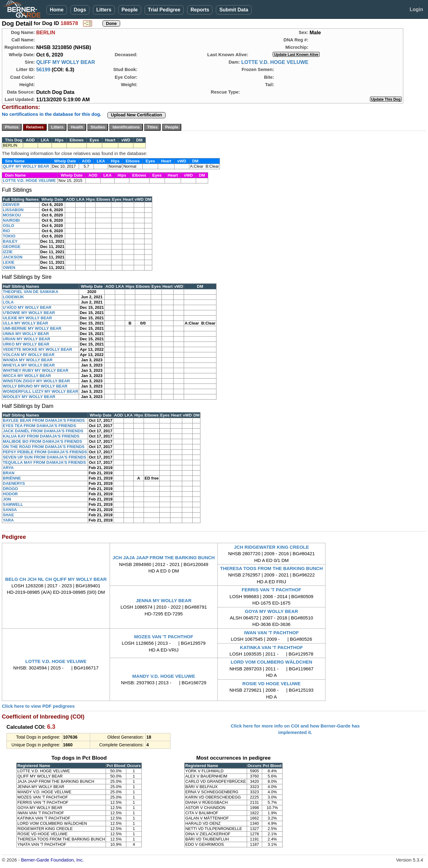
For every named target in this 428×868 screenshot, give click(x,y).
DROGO (10, 489)
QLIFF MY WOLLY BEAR (65, 62)
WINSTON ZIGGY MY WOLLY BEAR (36, 381)
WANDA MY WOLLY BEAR (28, 360)
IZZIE (8, 252)
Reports (200, 10)
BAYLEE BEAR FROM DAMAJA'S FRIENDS (44, 420)
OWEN (9, 268)
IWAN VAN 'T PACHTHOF (271, 633)
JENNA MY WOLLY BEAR (164, 600)
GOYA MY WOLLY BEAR (271, 611)
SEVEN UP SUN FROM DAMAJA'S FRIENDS (44, 457)
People (130, 10)
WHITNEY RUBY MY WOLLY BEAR (36, 370)
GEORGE (12, 247)
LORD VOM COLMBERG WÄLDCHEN (271, 662)
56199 (43, 69)
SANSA (10, 510)
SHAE (8, 515)
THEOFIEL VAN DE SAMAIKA (31, 292)
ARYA (8, 468)
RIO (6, 231)
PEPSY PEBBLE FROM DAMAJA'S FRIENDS (45, 452)
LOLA (8, 302)
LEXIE (9, 262)
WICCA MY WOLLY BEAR (27, 376)
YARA (8, 520)
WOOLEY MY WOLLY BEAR (29, 397)
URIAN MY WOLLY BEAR (27, 339)
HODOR (10, 494)
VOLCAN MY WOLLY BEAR (29, 355)
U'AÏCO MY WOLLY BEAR (27, 307)
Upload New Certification (136, 115)
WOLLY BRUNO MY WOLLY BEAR (35, 386)
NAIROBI (11, 220)
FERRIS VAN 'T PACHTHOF (272, 590)
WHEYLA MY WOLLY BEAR (29, 365)
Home (57, 10)
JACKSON (13, 257)
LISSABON (13, 210)
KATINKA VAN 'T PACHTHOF (271, 647)
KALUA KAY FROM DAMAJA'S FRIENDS (41, 436)
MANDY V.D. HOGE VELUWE (164, 676)
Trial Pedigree (164, 10)
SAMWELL (13, 504)
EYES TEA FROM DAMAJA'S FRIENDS (39, 426)
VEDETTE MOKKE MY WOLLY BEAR (37, 349)
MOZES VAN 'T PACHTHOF (164, 637)
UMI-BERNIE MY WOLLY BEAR (32, 328)
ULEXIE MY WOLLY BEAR (27, 318)
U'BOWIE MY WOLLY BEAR (29, 313)
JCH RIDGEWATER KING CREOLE (271, 547)
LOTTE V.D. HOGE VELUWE (275, 62)
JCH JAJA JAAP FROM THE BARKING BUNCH (164, 558)
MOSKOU (12, 215)
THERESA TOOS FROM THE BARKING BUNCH (272, 568)
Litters (104, 10)
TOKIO (9, 236)
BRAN (9, 473)
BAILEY (10, 241)
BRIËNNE (12, 478)
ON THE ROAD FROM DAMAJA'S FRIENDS (44, 447)
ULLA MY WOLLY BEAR (25, 323)
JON (7, 499)
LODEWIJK (13, 297)
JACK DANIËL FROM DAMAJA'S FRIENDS (43, 431)
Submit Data (234, 10)
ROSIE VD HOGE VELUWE (271, 683)
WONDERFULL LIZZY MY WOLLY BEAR (40, 391)
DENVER (11, 205)
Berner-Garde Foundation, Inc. (52, 860)
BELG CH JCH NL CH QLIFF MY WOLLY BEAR (56, 579)
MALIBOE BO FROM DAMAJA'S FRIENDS (42, 441)
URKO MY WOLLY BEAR (26, 344)
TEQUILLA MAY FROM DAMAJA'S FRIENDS (44, 462)
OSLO (8, 226)
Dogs (80, 10)
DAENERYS (14, 483)
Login (416, 9)
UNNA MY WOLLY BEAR (26, 334)
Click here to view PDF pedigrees (38, 706)
